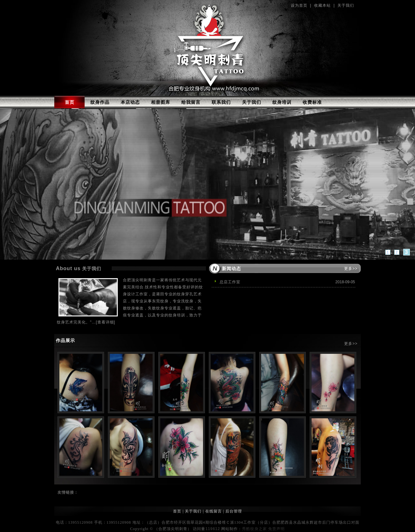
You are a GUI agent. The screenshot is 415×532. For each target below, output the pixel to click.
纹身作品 (100, 102)
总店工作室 (230, 282)
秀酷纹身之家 (254, 529)
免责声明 (276, 529)
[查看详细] (106, 322)
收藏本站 (322, 5)
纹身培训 (282, 102)
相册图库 (161, 102)
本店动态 (130, 102)
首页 (70, 102)
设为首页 (299, 5)
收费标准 (312, 102)
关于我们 (346, 5)
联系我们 (221, 102)
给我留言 (191, 102)
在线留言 (214, 511)
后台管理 (234, 511)
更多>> (351, 269)
